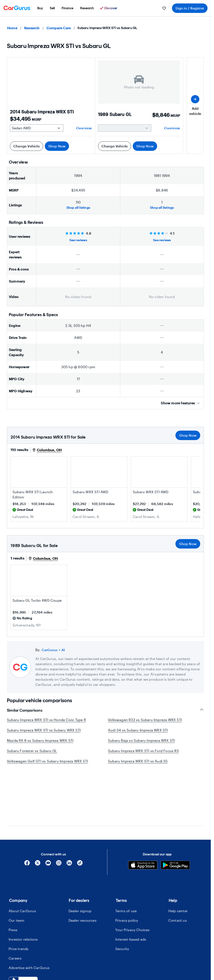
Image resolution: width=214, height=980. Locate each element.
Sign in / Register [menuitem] (190, 8)
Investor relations (23, 888)
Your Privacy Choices (132, 879)
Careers (15, 907)
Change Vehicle (27, 146)
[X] (38, 814)
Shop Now (57, 146)
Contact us (178, 869)
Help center (178, 860)
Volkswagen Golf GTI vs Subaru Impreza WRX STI (47, 761)
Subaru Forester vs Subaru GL (32, 751)
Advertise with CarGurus (29, 917)
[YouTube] (48, 814)
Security (122, 898)
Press (13, 879)
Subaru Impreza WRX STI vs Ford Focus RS (143, 751)
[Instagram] (59, 814)
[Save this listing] (62, 482)
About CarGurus (22, 860)
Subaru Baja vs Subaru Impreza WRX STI (141, 740)
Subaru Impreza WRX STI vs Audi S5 (138, 761)
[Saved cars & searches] (164, 8)
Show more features (180, 403)
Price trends (19, 898)
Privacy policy (127, 869)
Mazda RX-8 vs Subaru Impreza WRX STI (40, 740)
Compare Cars (59, 28)
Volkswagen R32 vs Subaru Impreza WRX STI (145, 720)
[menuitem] (40, 8)
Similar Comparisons (105, 710)
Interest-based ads (131, 888)
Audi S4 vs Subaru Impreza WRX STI (138, 730)
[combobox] (29, 951)
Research (32, 28)
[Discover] (109, 8)
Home (12, 28)
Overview (84, 128)
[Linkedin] (69, 814)
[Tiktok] (80, 814)
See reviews (78, 240)
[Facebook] (27, 814)
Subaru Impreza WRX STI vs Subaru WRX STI (44, 730)
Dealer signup (80, 860)
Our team (17, 869)
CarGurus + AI (53, 650)
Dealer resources (83, 869)
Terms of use (126, 860)
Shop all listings (78, 208)
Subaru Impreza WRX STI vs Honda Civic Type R (46, 720)
